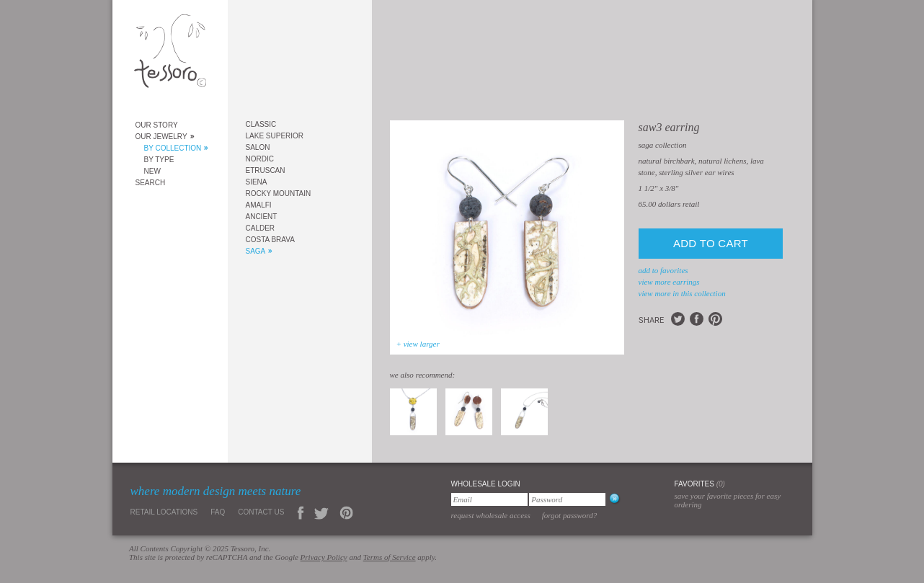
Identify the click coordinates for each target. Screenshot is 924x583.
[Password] (567, 499)
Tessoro (170, 55)
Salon (258, 147)
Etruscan (266, 170)
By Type (159, 160)
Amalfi (259, 205)
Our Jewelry (161, 137)
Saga (256, 251)
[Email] (489, 499)
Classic (261, 124)
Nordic (260, 159)
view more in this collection (682, 293)
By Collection (173, 148)
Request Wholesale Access (491, 515)
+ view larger (418, 344)
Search (151, 183)
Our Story (157, 125)
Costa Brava (270, 240)
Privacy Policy (324, 557)
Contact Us (261, 512)
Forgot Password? (570, 515)
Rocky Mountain (279, 193)
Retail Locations (164, 512)
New (152, 171)
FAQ (218, 512)
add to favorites (663, 270)
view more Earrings (669, 282)
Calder (261, 228)
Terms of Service (390, 557)
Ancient (262, 217)
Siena (257, 182)
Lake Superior (275, 136)
